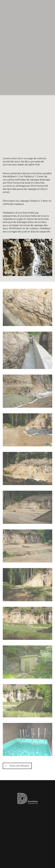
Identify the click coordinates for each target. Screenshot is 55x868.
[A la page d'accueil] (17, 7)
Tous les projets (19, 766)
